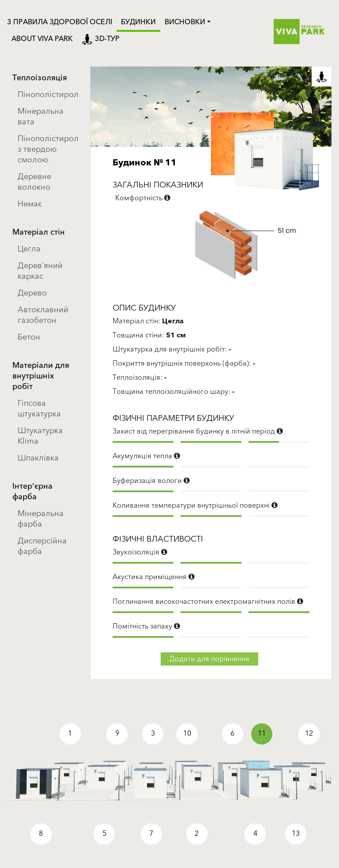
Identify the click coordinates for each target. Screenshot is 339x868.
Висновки (185, 22)
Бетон (29, 337)
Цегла (29, 249)
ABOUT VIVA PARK (42, 39)
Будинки (138, 22)
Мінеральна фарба (41, 519)
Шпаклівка (38, 458)
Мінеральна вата (41, 117)
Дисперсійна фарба (42, 546)
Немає (30, 204)
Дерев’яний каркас (40, 271)
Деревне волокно (34, 182)
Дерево (32, 293)
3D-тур (101, 39)
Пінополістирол (47, 95)
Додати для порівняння (209, 659)
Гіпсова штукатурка (39, 409)
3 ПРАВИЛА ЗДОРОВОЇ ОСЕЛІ (60, 22)
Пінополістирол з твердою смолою (47, 149)
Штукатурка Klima (40, 436)
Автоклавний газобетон (43, 315)
